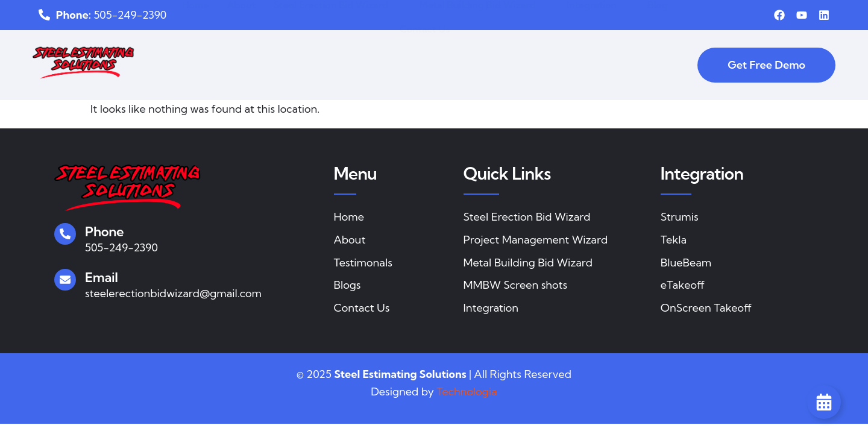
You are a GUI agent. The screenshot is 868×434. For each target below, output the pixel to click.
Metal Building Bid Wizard (484, 46)
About (241, 46)
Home (196, 46)
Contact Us (425, 70)
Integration (598, 46)
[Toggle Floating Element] (824, 402)
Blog (658, 46)
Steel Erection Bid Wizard (337, 46)
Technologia (467, 392)
